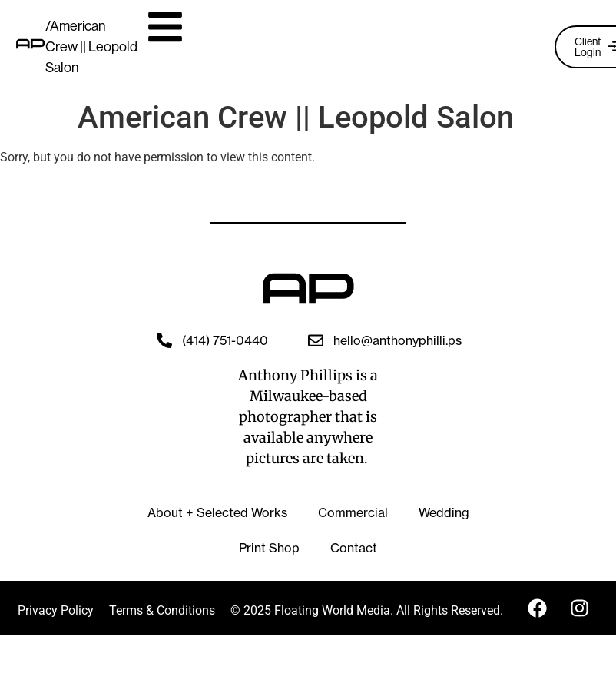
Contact (354, 548)
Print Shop (269, 548)
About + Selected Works (217, 512)
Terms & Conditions (162, 610)
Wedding (444, 512)
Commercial (353, 512)
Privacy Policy (56, 610)
